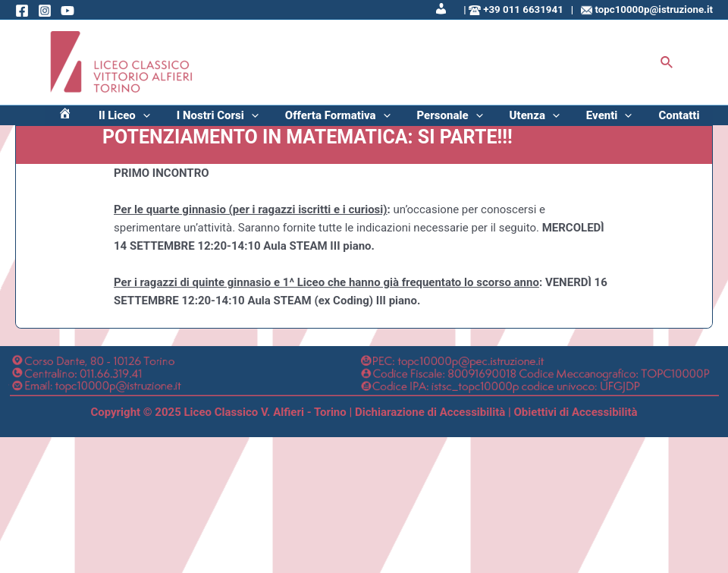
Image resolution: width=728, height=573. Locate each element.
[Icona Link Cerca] (667, 63)
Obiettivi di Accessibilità (576, 423)
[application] (217, 121)
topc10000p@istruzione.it (654, 9)
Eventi (626, 121)
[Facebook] (22, 11)
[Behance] (67, 11)
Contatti (685, 121)
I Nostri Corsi (280, 121)
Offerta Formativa (389, 121)
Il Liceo (198, 121)
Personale (490, 121)
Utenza (563, 121)
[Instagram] (45, 11)
